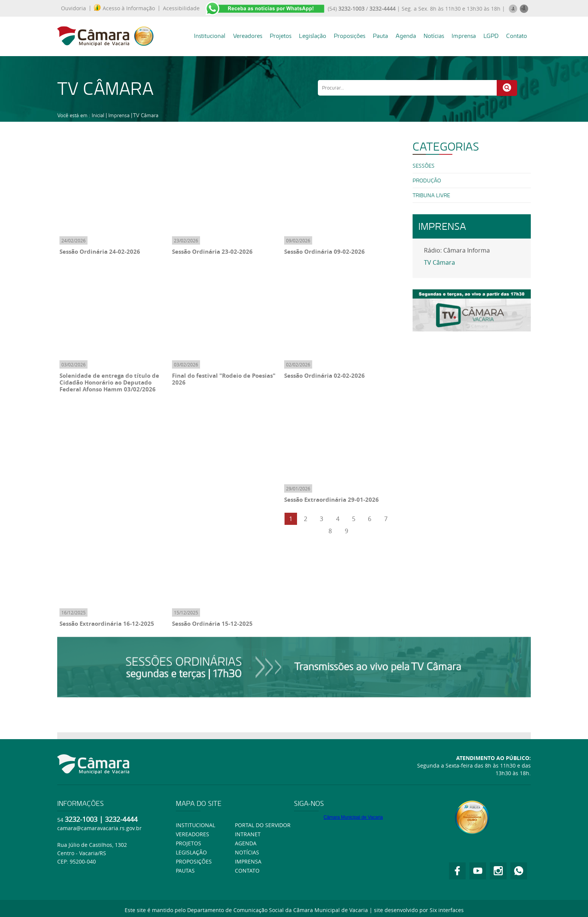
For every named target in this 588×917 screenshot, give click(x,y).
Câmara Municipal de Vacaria (353, 817)
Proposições (350, 36)
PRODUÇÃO (427, 181)
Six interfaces (447, 910)
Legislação (313, 36)
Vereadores (248, 36)
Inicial (98, 115)
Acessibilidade (181, 8)
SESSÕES (424, 166)
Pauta (380, 36)
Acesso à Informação (124, 8)
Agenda (406, 36)
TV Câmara (146, 115)
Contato (517, 36)
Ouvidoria (73, 8)
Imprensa (464, 36)
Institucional (210, 36)
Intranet (248, 834)
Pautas (185, 871)
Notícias (434, 36)
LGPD (491, 36)
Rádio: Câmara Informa (457, 250)
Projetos (281, 36)
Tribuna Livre (431, 195)
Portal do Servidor (263, 825)
